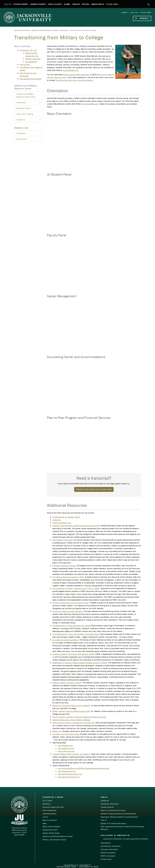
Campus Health (98, 4)
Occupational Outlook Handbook (65, 640)
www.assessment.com (67, 771)
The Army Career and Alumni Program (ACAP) (71, 603)
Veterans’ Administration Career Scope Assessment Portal (76, 526)
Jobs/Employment (49, 814)
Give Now (146, 13)
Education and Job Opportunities (66, 734)
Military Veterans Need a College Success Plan (71, 711)
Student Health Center (51, 833)
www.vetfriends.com (66, 748)
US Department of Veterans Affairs (66, 517)
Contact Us (105, 801)
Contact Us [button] (30, 120)
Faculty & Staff (55, 4)
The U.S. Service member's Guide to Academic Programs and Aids (79, 717)
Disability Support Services (53, 807)
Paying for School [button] (30, 109)
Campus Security (107, 807)
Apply (125, 13)
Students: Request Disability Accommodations (119, 814)
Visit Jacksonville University (31, 79)
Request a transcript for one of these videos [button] (94, 489)
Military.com (57, 731)
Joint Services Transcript (62, 540)
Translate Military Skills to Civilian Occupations (71, 754)
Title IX (104, 820)
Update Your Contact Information (113, 823)
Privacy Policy (106, 859)
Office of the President (51, 827)
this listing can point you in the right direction (74, 80)
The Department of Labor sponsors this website (72, 626)
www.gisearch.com (65, 745)
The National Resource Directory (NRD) (68, 577)
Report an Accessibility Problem (113, 810)
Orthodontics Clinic (50, 830)
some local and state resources (76, 75)
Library (45, 817)
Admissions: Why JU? (28, 50)
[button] (149, 5)
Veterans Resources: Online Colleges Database (71, 720)
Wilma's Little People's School (54, 840)
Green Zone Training (25, 114)
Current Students (38, 4)
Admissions (64, 30)
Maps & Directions (50, 820)
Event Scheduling (49, 810)
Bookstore (47, 804)
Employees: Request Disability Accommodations (119, 817)
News (45, 823)
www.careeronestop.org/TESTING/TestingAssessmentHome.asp (84, 768)
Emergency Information (110, 804)
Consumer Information (109, 849)
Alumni (67, 4)
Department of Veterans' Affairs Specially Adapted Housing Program (80, 663)
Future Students (21, 4)
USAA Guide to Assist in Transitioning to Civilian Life (73, 723)
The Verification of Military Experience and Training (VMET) (76, 588)
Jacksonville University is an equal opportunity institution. (126, 839)
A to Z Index (47, 801)
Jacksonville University (22, 30)
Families (76, 4)
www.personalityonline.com (69, 777)
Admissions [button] (30, 103)
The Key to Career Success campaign (67, 611)
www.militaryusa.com (66, 751)
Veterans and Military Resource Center (45, 30)
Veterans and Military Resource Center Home (26, 95)
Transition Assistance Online (64, 566)
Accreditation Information (111, 846)
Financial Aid (22, 139)
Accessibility (106, 843)
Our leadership (31, 62)
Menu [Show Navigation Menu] (142, 18)
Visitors (85, 4)
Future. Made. (112, 4)
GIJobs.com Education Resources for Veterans (71, 705)
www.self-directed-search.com (70, 774)
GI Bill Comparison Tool (62, 523)
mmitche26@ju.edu (71, 70)
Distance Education (108, 853)
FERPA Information (108, 856)
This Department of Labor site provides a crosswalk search (76, 634)
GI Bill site (56, 520)
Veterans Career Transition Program (67, 683)
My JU (135, 13)
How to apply (25, 64)
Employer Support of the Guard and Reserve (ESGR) (73, 654)
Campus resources (33, 59)
